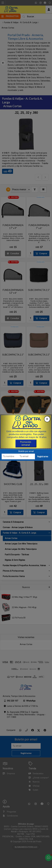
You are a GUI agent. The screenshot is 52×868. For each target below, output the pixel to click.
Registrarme (43, 457)
